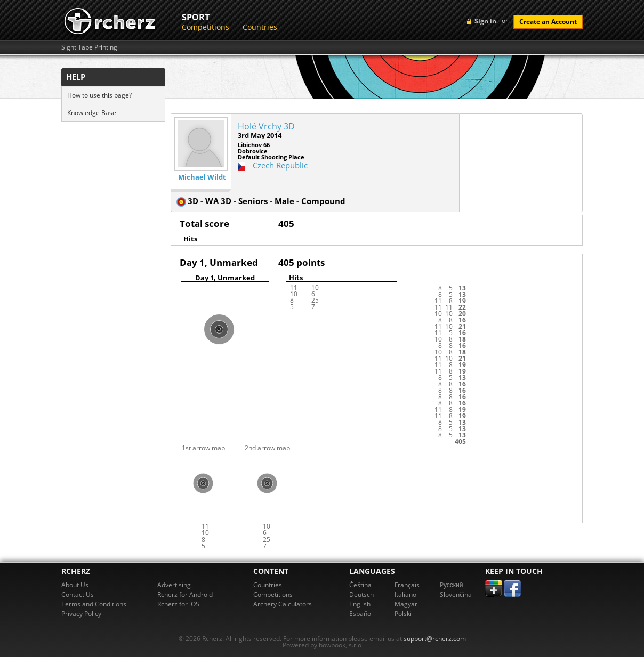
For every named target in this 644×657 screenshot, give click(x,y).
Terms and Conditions (94, 604)
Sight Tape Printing (89, 47)
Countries (260, 27)
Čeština (360, 585)
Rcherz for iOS (178, 604)
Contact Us (78, 594)
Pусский (452, 585)
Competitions (206, 27)
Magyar (406, 604)
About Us (75, 585)
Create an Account (548, 22)
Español (361, 614)
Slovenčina (456, 594)
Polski (403, 614)
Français (407, 585)
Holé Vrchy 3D (266, 126)
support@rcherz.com (435, 639)
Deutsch (361, 594)
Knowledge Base (92, 113)
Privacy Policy (81, 614)
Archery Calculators (283, 604)
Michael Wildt (202, 177)
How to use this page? (99, 95)
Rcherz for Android (185, 594)
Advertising (174, 585)
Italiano (405, 594)
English (360, 604)
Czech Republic (280, 165)
